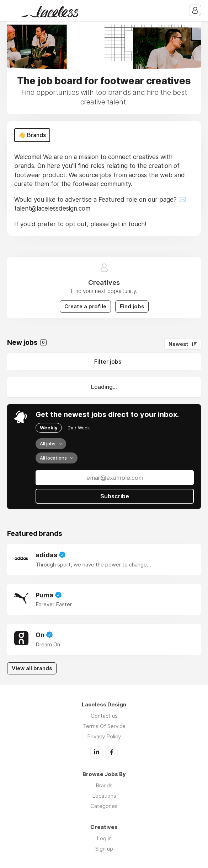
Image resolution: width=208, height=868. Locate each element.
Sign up (104, 849)
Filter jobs (108, 362)
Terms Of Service (104, 726)
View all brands (32, 668)
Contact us (104, 716)
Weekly (49, 428)
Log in (104, 838)
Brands (104, 785)
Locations (104, 796)
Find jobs (132, 306)
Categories (104, 806)
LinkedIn (96, 752)
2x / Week (79, 428)
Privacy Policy (104, 736)
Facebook (112, 752)
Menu (12, 11)
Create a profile (85, 306)
